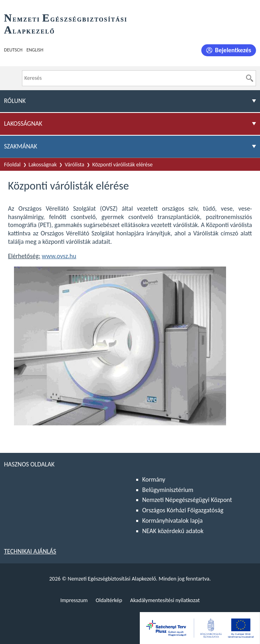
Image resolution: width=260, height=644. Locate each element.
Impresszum (74, 600)
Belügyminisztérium (168, 490)
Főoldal (12, 165)
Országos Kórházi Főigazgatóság (183, 510)
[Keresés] (250, 78)
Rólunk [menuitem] (15, 101)
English (35, 50)
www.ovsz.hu (59, 256)
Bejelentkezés (233, 50)
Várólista (74, 165)
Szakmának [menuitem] (21, 146)
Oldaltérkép (109, 600)
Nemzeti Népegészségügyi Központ (187, 500)
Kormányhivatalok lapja (172, 521)
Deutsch (13, 50)
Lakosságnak (43, 165)
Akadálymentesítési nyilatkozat (165, 600)
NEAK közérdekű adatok (173, 531)
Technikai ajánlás (30, 551)
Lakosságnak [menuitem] (23, 123)
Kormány (154, 479)
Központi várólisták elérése (122, 165)
